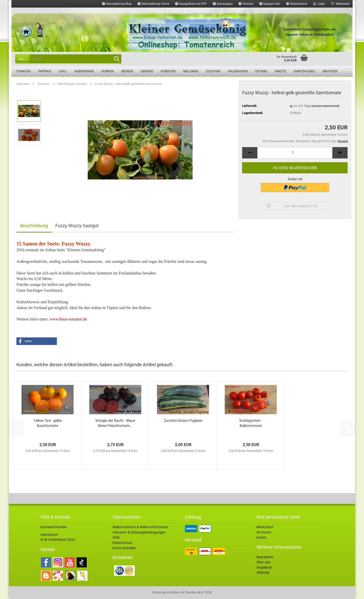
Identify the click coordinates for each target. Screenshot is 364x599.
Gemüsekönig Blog (117, 4)
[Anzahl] (295, 153)
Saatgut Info (270, 4)
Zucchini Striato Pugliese (183, 421)
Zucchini (213, 71)
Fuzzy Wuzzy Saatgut (77, 226)
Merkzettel (340, 4)
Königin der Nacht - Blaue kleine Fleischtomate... (115, 423)
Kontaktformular (54, 527)
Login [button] (319, 4)
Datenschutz (122, 543)
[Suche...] (22, 59)
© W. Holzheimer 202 (57, 540)
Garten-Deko (304, 71)
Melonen (191, 71)
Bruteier (330, 71)
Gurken (108, 71)
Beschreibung (34, 226)
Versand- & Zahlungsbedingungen (139, 532)
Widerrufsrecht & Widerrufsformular (140, 527)
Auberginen (84, 71)
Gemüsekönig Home (153, 4)
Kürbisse (168, 71)
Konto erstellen (124, 548)
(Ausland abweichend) (325, 106)
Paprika (45, 71)
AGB (116, 537)
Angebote (264, 567)
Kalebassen (238, 71)
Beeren (127, 71)
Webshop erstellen (166, 592)
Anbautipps (223, 4)
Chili (63, 71)
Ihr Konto (264, 532)
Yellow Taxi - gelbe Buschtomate (48, 423)
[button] (297, 4)
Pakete (280, 71)
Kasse (261, 537)
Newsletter (265, 557)
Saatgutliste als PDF (191, 4)
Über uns (264, 562)
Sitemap (263, 572)
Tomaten (23, 71)
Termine (246, 4)
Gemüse (147, 71)
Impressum (49, 535)
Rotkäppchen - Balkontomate (251, 423)
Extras (261, 71)
